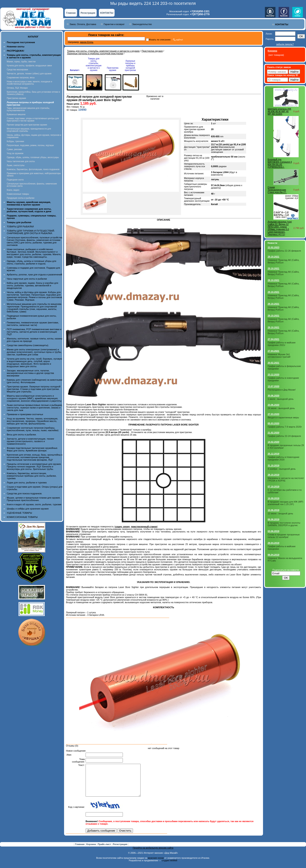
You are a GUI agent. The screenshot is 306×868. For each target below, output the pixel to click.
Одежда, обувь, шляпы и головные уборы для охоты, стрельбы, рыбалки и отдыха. (32, 262)
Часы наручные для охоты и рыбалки (27, 279)
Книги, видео (13, 190)
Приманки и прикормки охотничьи (25, 414)
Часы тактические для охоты (21, 161)
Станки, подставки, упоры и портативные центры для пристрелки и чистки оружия (33, 120)
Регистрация (88, 13)
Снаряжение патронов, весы (21, 78)
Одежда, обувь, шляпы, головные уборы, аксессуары (33, 157)
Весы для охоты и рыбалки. (22, 435)
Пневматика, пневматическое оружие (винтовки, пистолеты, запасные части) (33, 324)
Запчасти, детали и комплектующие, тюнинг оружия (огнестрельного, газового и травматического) (30, 441)
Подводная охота (15, 180)
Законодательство (142, 24)
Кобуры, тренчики (15, 141)
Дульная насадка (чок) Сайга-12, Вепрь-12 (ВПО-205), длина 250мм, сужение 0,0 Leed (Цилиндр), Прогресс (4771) (280, 228)
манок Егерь (87, 42)
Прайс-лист (105, 851)
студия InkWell (169, 867)
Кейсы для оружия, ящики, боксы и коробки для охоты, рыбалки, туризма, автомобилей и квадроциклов (32, 285)
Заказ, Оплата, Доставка (83, 24)
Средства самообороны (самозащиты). (28, 345)
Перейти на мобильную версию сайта (153, 854)
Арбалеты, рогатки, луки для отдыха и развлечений (34, 275)
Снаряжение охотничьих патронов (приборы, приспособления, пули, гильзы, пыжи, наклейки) (33, 429)
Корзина (91, 851)
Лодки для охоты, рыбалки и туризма (27, 483)
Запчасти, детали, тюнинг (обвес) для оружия (29, 74)
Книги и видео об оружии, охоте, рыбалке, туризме (34, 504)
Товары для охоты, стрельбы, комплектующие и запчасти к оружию (103, 51)
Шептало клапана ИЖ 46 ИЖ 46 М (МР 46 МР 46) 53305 (279, 111)
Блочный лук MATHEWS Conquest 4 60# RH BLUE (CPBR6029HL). (280, 163)
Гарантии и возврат (114, 24)
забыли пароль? (285, 44)
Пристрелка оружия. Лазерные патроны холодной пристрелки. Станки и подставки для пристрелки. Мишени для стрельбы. (34, 389)
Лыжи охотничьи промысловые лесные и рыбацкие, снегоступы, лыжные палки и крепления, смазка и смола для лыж (35, 408)
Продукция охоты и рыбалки (21, 198)
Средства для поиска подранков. (24, 493)
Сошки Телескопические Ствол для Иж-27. (277, 190)
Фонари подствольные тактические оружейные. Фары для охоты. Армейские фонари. (32, 449)
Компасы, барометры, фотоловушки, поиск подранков (33, 169)
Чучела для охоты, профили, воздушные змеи (29, 66)
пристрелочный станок (144, 527)
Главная (71, 13)
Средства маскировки (17, 70)
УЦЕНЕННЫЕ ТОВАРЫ (19, 513)
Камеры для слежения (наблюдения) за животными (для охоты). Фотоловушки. (34, 381)
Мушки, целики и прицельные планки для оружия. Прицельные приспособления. (34, 499)
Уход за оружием (15, 153)
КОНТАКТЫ (107, 13)
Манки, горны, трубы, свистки (21, 62)
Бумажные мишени (16, 114)
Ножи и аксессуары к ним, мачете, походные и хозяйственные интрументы (29, 83)
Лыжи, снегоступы (16, 165)
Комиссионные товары (18, 194)
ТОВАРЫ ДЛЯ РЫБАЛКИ (20, 227)
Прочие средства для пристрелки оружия (27, 125)
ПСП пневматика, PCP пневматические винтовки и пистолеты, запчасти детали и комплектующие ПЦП (34, 332)
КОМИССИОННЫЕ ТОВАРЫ (22, 517)
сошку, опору (122, 527)
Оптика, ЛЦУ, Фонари (17, 88)
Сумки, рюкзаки (14, 149)
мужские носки (156, 864)
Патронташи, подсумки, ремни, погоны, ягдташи (30, 145)
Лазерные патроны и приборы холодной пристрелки (95, 53)
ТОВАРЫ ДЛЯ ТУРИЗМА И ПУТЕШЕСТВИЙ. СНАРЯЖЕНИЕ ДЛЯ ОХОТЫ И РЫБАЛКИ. (31, 232)
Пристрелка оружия (16, 98)
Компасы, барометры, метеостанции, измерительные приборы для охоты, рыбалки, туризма (32, 476)
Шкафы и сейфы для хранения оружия (28, 509)
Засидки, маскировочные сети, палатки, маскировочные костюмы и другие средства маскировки (30, 373)
